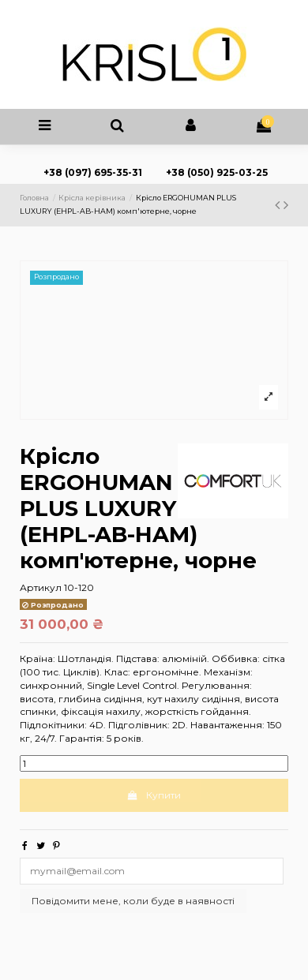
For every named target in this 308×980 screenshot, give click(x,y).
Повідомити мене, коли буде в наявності (133, 901)
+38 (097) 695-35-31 (93, 172)
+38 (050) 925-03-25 (215, 172)
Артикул (41, 587)
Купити (154, 795)
